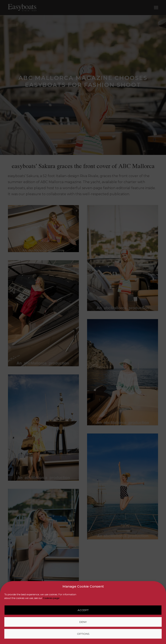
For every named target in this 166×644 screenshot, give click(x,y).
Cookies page (51, 598)
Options (83, 634)
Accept (83, 610)
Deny (83, 622)
